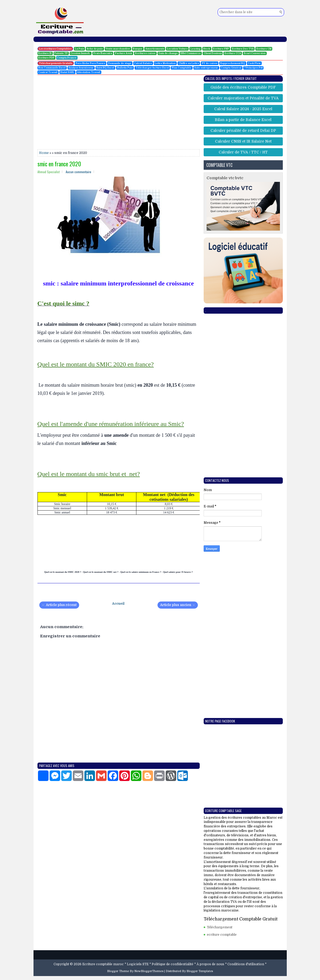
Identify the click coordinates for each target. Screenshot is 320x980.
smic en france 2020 (59, 164)
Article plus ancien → (178, 605)
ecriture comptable (222, 935)
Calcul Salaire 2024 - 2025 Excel (243, 109)
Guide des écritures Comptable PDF (243, 87)
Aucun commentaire (78, 172)
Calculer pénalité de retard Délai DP (243, 130)
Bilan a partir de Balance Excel (243, 120)
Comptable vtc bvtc (225, 178)
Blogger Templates (200, 971)
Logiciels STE (138, 964)
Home (44, 153)
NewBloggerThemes (149, 971)
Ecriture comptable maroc (103, 964)
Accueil (118, 604)
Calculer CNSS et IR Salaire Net (243, 141)
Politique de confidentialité (173, 964)
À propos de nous (210, 964)
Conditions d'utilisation (246, 964)
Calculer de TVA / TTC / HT (243, 152)
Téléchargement (220, 927)
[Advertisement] (119, 112)
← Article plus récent (59, 605)
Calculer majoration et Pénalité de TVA (243, 98)
